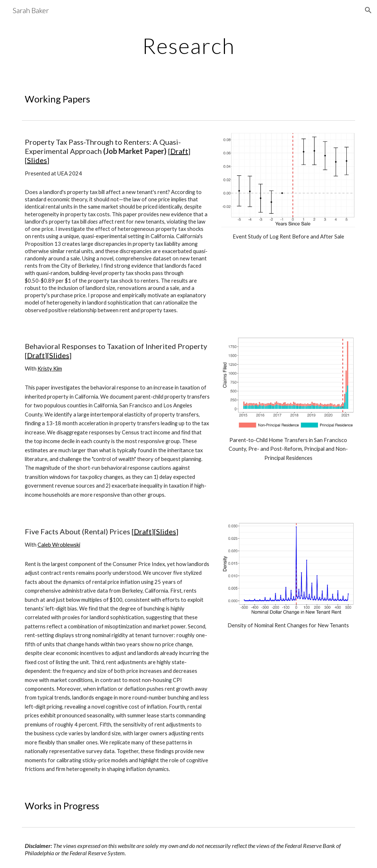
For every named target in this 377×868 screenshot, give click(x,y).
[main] (188, 46)
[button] (368, 10)
